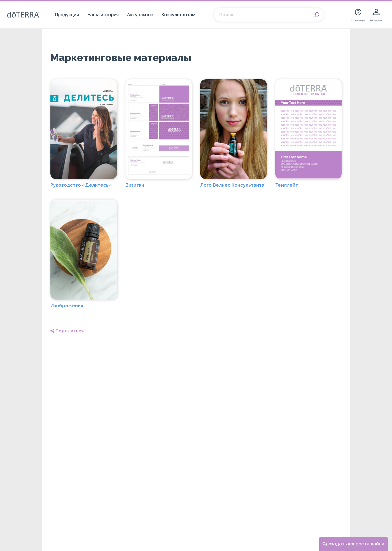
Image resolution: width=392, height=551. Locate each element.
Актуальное (140, 15)
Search (317, 15)
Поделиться (67, 331)
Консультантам (179, 15)
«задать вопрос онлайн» (354, 544)
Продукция (67, 15)
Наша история (103, 15)
